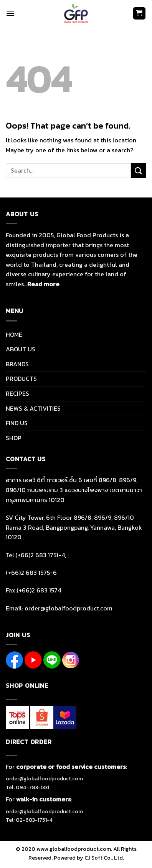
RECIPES (17, 393)
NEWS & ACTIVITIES (33, 408)
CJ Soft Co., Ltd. (104, 858)
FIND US (17, 423)
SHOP (14, 438)
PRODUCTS (21, 379)
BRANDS (17, 364)
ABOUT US (21, 349)
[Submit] (139, 170)
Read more (43, 284)
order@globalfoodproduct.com (44, 779)
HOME (14, 334)
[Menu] (10, 13)
